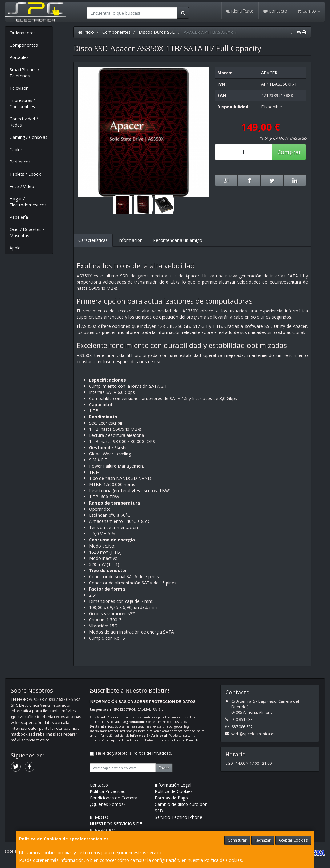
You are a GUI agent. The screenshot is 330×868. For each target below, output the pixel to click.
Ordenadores (23, 33)
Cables (16, 149)
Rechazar (263, 840)
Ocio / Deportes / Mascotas (27, 232)
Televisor (19, 88)
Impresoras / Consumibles (22, 103)
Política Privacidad (108, 791)
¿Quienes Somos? (107, 804)
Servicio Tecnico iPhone (179, 817)
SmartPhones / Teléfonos (24, 73)
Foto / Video (22, 186)
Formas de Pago (171, 798)
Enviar (164, 768)
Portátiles (19, 57)
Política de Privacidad (185, 740)
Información (130, 240)
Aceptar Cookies (293, 840)
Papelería (19, 217)
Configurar (237, 840)
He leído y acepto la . (134, 753)
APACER (269, 73)
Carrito (309, 11)
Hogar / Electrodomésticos (28, 202)
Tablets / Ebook (25, 174)
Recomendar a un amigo (178, 240)
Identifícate (240, 11)
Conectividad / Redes (24, 122)
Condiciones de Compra (113, 798)
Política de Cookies (223, 860)
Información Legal (173, 785)
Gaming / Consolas (28, 137)
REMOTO (99, 817)
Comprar (289, 152)
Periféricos (20, 162)
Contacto (275, 11)
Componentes (24, 45)
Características (93, 240)
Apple (15, 248)
